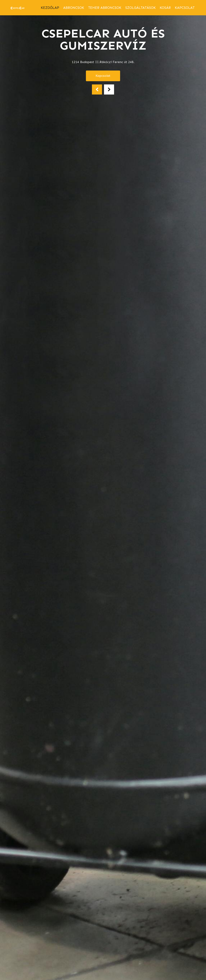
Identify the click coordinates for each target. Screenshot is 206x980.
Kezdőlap (50, 8)
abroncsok (74, 8)
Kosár (165, 8)
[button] (97, 89)
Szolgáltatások (141, 8)
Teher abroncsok (105, 8)
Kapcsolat (185, 8)
